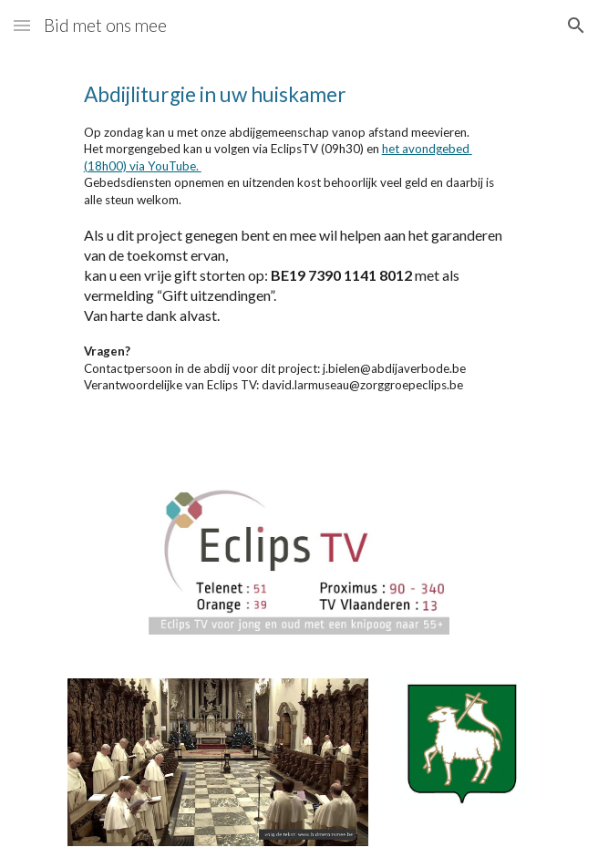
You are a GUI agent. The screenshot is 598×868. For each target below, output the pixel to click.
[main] (299, 253)
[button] (22, 25)
